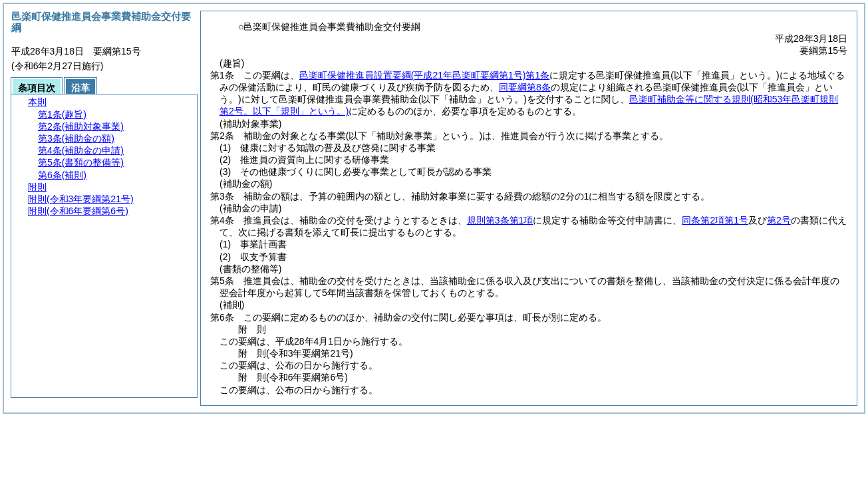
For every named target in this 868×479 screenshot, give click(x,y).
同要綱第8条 (525, 87)
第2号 (779, 220)
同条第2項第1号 (715, 220)
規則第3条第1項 (500, 220)
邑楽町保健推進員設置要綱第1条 (424, 75)
